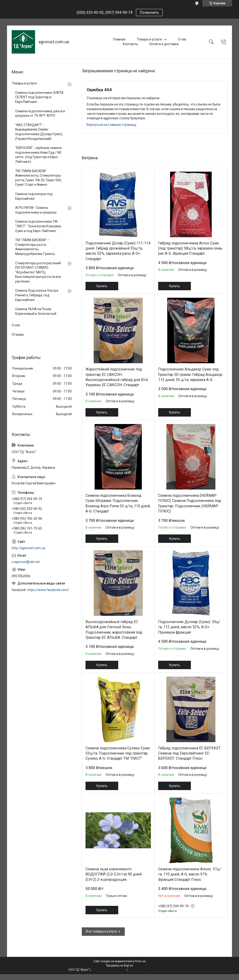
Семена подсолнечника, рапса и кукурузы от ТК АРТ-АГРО (40, 113)
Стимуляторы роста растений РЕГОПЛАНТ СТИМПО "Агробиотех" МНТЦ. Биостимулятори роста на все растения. (38, 272)
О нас (182, 39)
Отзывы (18, 334)
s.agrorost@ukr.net (26, 562)
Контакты (130, 44)
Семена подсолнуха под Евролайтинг (34, 196)
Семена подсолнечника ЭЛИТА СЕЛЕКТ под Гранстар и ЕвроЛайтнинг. (39, 97)
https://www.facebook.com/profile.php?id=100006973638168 (50, 590)
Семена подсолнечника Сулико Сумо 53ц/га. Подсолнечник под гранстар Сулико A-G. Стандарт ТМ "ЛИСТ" (118, 753)
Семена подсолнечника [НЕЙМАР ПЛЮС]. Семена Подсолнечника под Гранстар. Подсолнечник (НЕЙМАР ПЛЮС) (190, 503)
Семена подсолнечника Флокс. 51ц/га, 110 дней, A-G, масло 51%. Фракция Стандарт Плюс (190, 874)
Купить (102, 286)
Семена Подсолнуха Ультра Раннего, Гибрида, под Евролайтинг (37, 295)
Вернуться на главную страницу (112, 125)
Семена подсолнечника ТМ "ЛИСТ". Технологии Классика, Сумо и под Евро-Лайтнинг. (38, 226)
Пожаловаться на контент (109, 970)
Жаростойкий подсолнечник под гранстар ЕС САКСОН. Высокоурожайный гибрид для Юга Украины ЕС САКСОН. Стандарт (117, 377)
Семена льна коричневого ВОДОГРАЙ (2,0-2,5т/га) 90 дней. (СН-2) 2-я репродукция (114, 874)
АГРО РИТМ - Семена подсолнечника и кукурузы (36, 210)
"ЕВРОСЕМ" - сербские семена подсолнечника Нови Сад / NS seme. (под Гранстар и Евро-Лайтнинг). (38, 155)
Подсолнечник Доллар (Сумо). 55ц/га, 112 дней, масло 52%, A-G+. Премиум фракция (189, 627)
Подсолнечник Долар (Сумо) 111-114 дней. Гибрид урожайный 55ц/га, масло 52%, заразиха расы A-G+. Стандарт (118, 251)
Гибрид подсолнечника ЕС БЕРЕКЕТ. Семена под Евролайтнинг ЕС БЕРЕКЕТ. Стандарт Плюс (190, 753)
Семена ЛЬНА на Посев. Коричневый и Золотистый (36, 311)
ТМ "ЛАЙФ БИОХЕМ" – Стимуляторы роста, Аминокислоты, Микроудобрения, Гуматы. (35, 247)
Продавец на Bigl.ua (119, 965)
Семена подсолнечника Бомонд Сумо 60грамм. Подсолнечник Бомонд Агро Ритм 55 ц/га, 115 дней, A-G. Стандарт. (118, 503)
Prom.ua (140, 961)
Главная (119, 39)
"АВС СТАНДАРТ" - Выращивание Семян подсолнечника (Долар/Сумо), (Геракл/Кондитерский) (39, 132)
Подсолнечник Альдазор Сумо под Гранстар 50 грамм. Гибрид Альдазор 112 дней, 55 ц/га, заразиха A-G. (190, 374)
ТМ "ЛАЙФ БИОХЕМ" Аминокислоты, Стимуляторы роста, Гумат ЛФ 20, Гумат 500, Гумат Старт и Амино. (38, 178)
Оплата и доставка (164, 44)
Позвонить (149, 13)
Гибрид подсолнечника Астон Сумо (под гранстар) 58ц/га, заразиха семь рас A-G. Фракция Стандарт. (190, 248)
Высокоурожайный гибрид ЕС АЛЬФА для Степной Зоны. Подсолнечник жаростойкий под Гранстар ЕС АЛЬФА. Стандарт (114, 630)
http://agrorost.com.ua (28, 548)
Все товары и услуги (102, 931)
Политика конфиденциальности (149, 970)
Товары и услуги (149, 39)
